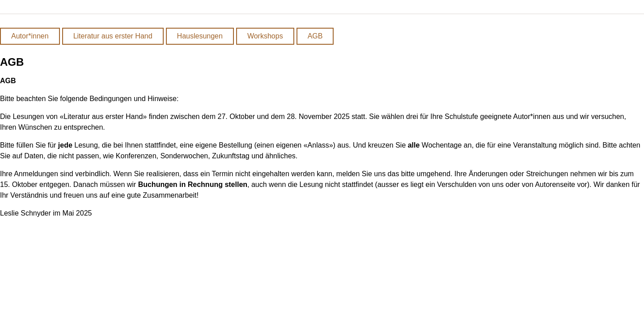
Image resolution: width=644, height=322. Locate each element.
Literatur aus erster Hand (113, 36)
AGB (315, 36)
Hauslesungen (200, 36)
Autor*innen (30, 36)
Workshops (265, 36)
